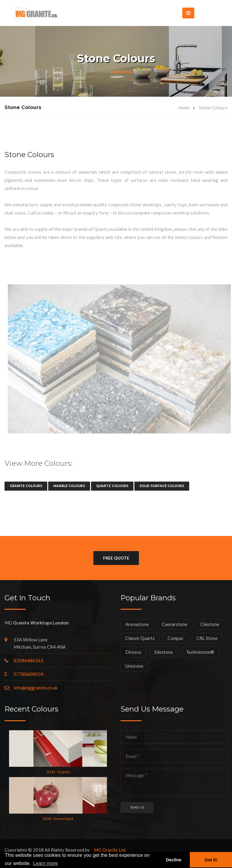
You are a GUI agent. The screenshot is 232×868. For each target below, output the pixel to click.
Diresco (133, 652)
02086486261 (28, 660)
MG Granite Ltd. (110, 850)
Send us (137, 807)
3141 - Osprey (58, 772)
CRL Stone (207, 638)
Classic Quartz (140, 638)
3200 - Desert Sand (58, 819)
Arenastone (137, 624)
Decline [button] (174, 860)
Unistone (134, 666)
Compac (176, 638)
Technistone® (200, 652)
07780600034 (28, 674)
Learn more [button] (45, 863)
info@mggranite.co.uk (36, 688)
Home (184, 108)
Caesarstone (175, 624)
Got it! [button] (211, 860)
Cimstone (210, 624)
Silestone (164, 652)
